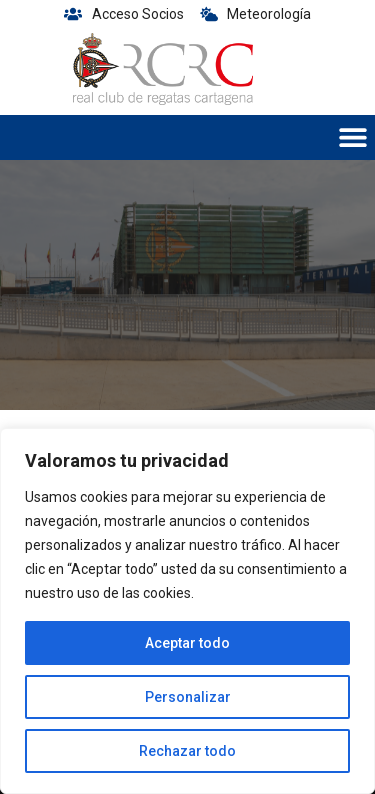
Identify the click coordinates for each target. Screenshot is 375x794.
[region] (187, 611)
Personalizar (188, 697)
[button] (352, 137)
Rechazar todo (187, 751)
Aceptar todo (187, 643)
